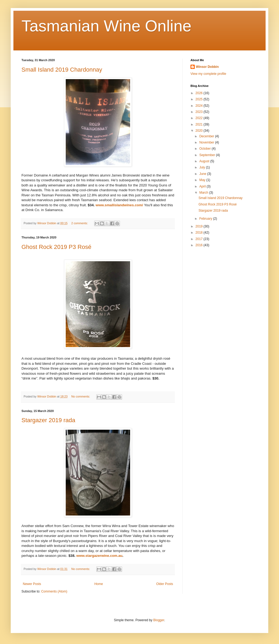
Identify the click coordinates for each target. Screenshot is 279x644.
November (207, 142)
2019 (200, 226)
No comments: (81, 396)
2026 (200, 93)
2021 (200, 124)
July (203, 167)
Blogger (159, 620)
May (203, 180)
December (207, 136)
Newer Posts (32, 584)
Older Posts (165, 584)
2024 (200, 106)
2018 (200, 233)
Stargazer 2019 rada (48, 420)
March (204, 193)
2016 (200, 245)
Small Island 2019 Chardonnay (62, 70)
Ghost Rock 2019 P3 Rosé (56, 247)
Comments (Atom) (54, 591)
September (208, 155)
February (206, 219)
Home (99, 584)
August (205, 161)
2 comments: (80, 223)
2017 (200, 239)
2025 (200, 99)
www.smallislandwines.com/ (119, 205)
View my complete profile (208, 74)
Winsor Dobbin (207, 67)
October (205, 149)
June (203, 174)
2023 (200, 112)
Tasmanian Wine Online (107, 26)
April (203, 186)
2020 (200, 131)
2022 (200, 118)
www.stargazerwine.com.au (100, 556)
